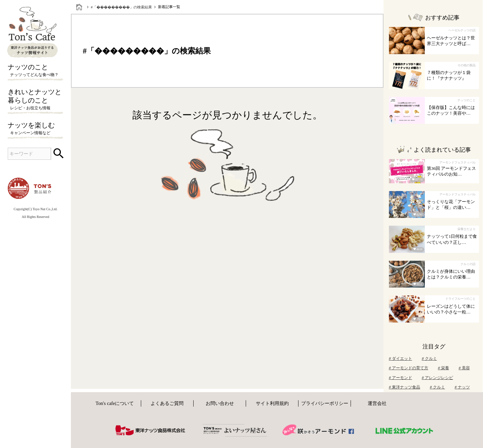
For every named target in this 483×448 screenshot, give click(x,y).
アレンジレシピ (437, 378)
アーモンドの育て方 (409, 368)
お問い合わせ (220, 403)
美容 (464, 368)
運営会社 (377, 403)
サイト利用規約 (272, 403)
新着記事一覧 (169, 7)
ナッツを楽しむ (35, 129)
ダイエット (400, 359)
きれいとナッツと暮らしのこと (35, 100)
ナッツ (462, 387)
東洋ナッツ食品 (405, 387)
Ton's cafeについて (115, 403)
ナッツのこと (35, 71)
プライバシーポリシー (325, 403)
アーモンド (400, 378)
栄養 (444, 368)
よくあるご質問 (167, 403)
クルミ (429, 359)
